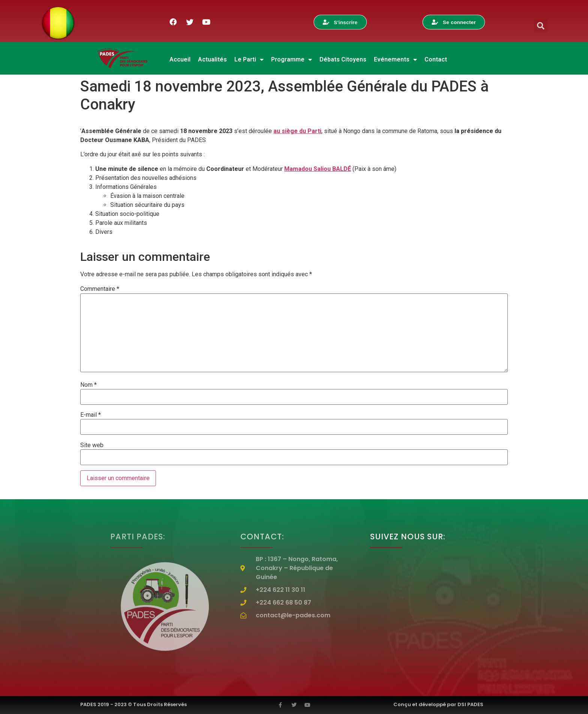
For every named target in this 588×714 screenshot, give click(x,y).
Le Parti (249, 60)
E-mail (91, 415)
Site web (92, 445)
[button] (541, 26)
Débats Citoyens (343, 59)
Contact (436, 59)
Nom (88, 385)
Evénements (395, 60)
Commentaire (100, 289)
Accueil (180, 59)
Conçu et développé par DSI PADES (438, 704)
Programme (292, 60)
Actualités (212, 59)
